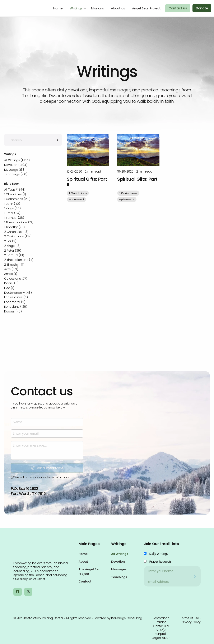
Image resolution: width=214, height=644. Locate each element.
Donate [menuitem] (202, 8)
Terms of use (190, 618)
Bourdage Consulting (127, 618)
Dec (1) (9, 288)
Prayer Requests (160, 561)
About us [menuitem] (118, 8)
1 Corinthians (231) (17, 199)
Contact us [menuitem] (178, 8)
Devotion (118, 562)
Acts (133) (11, 269)
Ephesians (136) (16, 307)
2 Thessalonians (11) (19, 260)
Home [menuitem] (58, 8)
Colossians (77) (16, 279)
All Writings (120, 554)
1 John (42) (12, 204)
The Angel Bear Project (90, 572)
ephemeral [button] (76, 199)
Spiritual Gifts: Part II (87, 182)
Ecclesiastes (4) (16, 297)
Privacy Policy (191, 622)
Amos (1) (11, 274)
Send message (47, 511)
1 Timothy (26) (14, 227)
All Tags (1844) (15, 189)
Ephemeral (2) (15, 302)
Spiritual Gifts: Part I (137, 182)
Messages (119, 569)
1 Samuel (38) (14, 218)
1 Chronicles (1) (15, 194)
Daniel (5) (11, 283)
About (83, 562)
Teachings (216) (16, 174)
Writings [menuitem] (76, 8)
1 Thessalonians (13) (19, 222)
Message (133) (15, 170)
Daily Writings (159, 554)
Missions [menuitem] (97, 8)
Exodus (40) (13, 311)
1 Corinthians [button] (78, 193)
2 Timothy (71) (14, 265)
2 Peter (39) (13, 251)
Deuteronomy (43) (18, 293)
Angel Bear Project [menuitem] (146, 8)
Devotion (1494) (16, 165)
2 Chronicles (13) (16, 232)
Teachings (119, 577)
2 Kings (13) (12, 246)
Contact (85, 581)
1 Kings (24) (12, 208)
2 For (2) (10, 241)
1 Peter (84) (12, 213)
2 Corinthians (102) (18, 236)
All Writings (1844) (17, 160)
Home (83, 554)
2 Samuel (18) (14, 255)
